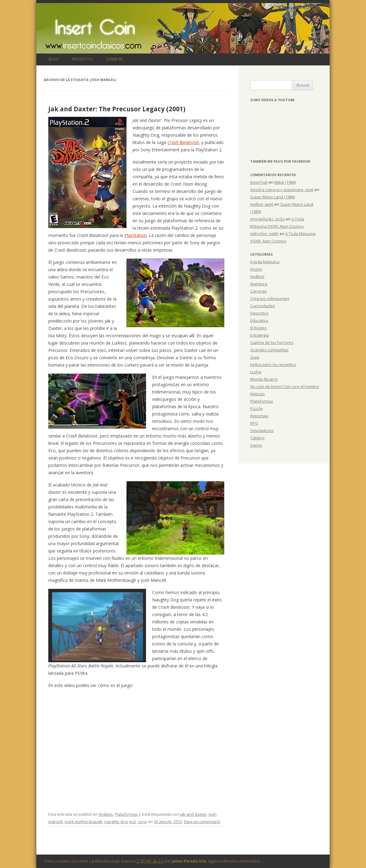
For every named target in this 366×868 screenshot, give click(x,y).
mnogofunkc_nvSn (267, 219)
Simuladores (262, 430)
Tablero (257, 438)
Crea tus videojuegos (270, 298)
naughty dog (116, 822)
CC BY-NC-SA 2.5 (149, 861)
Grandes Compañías (269, 350)
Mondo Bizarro (264, 379)
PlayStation (135, 235)
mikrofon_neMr (264, 234)
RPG (254, 423)
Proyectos (82, 59)
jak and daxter (193, 814)
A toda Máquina (265, 262)
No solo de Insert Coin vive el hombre (285, 386)
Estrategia (260, 335)
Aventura (259, 284)
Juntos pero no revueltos (273, 364)
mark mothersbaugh (83, 822)
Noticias (258, 394)
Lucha (256, 372)
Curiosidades (263, 306)
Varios (256, 445)
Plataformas (126, 814)
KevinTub (259, 182)
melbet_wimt (262, 204)
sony (142, 822)
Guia (255, 357)
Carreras (258, 291)
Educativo (259, 320)
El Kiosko (258, 328)
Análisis (106, 814)
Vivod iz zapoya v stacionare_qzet (282, 190)
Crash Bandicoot (183, 142)
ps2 (133, 822)
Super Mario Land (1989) (273, 197)
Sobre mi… (116, 59)
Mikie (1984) (285, 182)
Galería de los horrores (272, 342)
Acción (256, 269)
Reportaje (259, 416)
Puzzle (256, 408)
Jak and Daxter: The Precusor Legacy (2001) (117, 109)
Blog (54, 59)
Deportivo (259, 313)
